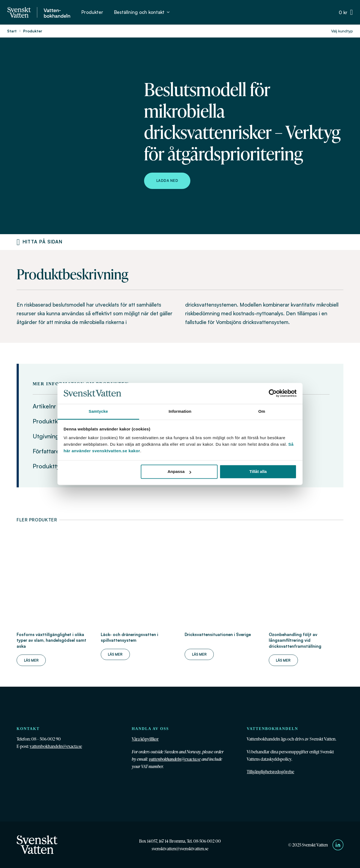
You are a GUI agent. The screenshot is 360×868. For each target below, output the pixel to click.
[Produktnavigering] (18, 242)
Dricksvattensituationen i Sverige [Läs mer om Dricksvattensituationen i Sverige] (218, 635)
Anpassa (179, 472)
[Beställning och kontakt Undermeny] (168, 12)
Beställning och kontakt (139, 12)
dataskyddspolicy (276, 759)
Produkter (92, 12)
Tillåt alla (258, 472)
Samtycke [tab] (98, 411)
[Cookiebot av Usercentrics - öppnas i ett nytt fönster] (273, 393)
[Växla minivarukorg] (346, 12)
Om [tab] (262, 411)
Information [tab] (180, 411)
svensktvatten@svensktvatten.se (180, 849)
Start (12, 31)
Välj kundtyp (342, 31)
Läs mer (31, 660)
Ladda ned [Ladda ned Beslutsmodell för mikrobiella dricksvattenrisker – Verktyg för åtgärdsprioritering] (167, 181)
